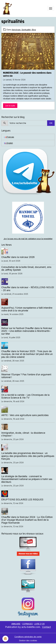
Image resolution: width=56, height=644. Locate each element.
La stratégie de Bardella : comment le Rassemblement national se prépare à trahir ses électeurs (27, 479)
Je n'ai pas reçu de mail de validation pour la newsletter (28, 239)
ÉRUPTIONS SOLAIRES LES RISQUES (22, 500)
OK (51, 123)
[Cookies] (5, 639)
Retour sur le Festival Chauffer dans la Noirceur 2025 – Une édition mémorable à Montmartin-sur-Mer (27, 331)
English (8, 143)
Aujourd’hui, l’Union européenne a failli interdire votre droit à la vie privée (27, 309)
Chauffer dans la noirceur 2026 (18, 257)
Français (9, 137)
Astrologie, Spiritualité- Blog (24, 30)
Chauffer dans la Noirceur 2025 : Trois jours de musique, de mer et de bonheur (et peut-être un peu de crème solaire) (27, 354)
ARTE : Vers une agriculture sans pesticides (25, 415)
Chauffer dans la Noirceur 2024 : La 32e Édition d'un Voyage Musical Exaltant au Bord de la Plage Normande (27, 520)
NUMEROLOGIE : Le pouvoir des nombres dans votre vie (27, 74)
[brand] (8, 8)
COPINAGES (27, 624)
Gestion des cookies (28, 640)
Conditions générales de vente (28, 637)
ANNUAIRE (16, 624)
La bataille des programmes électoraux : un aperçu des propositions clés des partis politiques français (28, 456)
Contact (46, 627)
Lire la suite (10, 106)
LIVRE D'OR (39, 624)
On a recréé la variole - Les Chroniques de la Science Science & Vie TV (25, 396)
